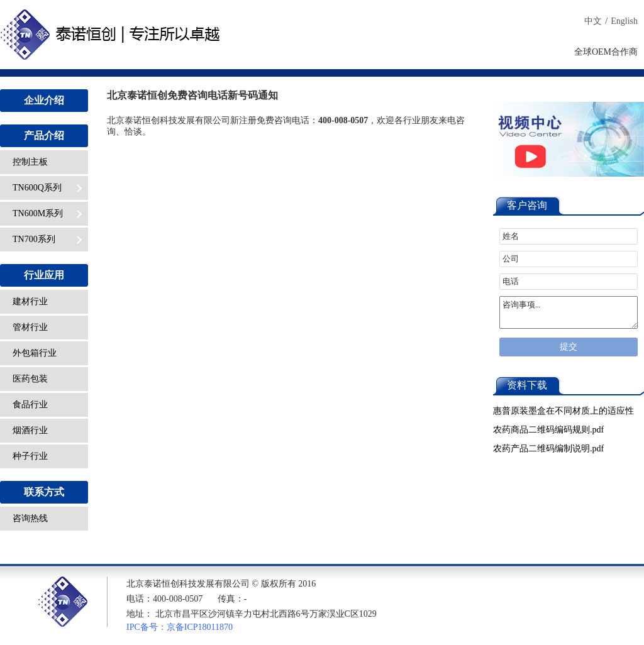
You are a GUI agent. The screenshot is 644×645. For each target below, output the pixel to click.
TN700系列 (47, 239)
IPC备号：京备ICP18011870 (180, 627)
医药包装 (30, 379)
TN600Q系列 (47, 188)
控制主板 (30, 162)
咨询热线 (30, 518)
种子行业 (30, 456)
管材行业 (30, 327)
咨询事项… (569, 312)
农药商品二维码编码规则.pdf (548, 430)
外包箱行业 (35, 353)
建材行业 (30, 301)
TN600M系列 (47, 213)
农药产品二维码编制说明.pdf (548, 449)
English (624, 21)
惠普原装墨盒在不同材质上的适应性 (563, 411)
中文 (593, 21)
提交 (569, 347)
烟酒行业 (30, 430)
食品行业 (30, 405)
